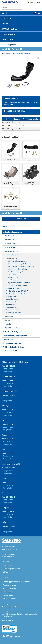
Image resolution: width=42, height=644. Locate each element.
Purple (11, 637)
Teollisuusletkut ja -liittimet (13, 347)
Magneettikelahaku (10, 598)
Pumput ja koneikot (11, 255)
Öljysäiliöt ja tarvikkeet (13, 328)
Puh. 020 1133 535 (8, 482)
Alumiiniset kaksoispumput (17, 261)
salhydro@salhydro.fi (9, 549)
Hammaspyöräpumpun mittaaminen (16, 582)
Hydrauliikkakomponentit (13, 232)
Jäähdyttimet (9, 236)
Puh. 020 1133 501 (8, 468)
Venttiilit (8, 324)
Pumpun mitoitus (9, 585)
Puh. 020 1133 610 (8, 395)
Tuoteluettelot (8, 565)
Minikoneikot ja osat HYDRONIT (17, 291)
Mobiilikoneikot (12, 296)
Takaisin (4, 226)
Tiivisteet (8, 320)
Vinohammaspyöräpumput (17, 285)
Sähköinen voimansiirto (12, 343)
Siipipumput (11, 304)
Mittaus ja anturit (11, 240)
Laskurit (5, 578)
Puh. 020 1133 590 (8, 453)
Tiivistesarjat (12, 280)
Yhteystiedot (8, 371)
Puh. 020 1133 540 (8, 497)
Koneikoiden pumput (15, 272)
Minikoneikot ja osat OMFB (15, 294)
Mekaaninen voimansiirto (15, 288)
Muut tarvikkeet (10, 247)
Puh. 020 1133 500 (8, 366)
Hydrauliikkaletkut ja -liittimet (14, 332)
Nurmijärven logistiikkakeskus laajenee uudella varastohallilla (19, 615)
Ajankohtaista (7, 620)
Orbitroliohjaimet (12, 299)
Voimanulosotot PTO (13, 312)
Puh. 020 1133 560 (8, 511)
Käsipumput (12, 274)
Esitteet (6, 572)
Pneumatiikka (8, 339)
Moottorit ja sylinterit (12, 243)
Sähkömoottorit (12, 307)
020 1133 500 (33, 2)
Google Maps (8, 369)
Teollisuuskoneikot (13, 310)
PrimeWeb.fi (19, 637)
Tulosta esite (21, 218)
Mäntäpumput (13, 277)
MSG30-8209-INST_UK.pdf (16, 111)
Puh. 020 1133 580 (8, 526)
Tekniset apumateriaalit (12, 569)
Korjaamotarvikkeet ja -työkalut (15, 335)
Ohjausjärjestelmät (11, 251)
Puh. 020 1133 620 (8, 380)
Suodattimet (9, 316)
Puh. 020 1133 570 (8, 410)
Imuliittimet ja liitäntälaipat (17, 269)
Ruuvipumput (11, 302)
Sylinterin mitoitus (10, 588)
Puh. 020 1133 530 (8, 439)
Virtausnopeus (8, 595)
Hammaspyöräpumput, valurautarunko (21, 266)
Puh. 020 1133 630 (8, 424)
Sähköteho (7, 592)
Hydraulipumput (12, 258)
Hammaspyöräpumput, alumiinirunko (21, 264)
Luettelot (6, 561)
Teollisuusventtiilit (10, 351)
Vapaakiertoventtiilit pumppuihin (20, 283)
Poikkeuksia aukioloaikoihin (12, 607)
